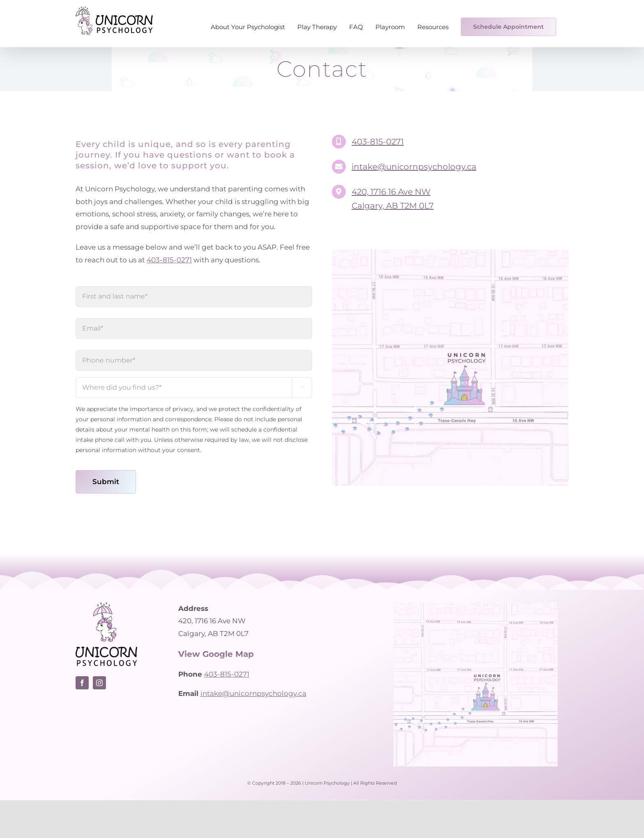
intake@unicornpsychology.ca (414, 167)
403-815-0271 (169, 260)
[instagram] (99, 683)
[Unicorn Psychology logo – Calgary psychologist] (106, 606)
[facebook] (82, 683)
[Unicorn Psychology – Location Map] (450, 253)
